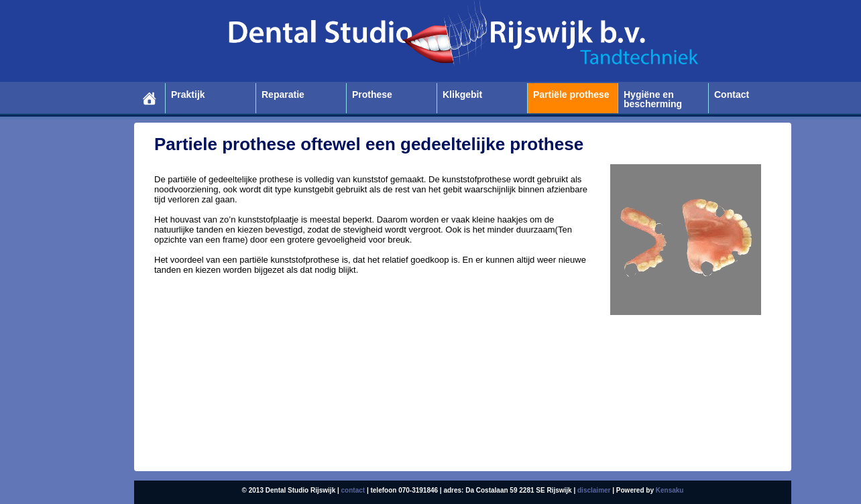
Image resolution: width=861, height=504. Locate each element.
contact (353, 490)
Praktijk (188, 95)
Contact (732, 95)
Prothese (372, 95)
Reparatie (283, 95)
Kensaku (670, 490)
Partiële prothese (571, 95)
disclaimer (594, 490)
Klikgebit (462, 95)
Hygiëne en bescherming (653, 100)
